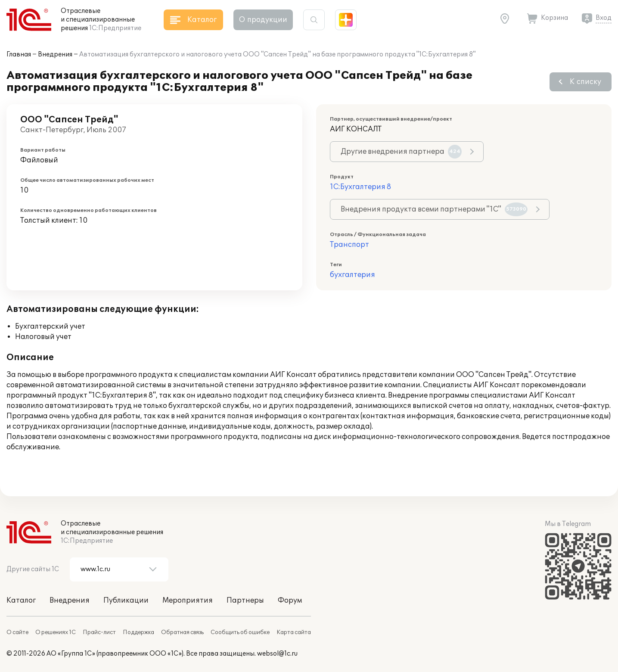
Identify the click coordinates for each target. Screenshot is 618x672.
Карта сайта (294, 632)
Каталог (21, 600)
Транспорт (349, 245)
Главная (19, 54)
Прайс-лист (99, 632)
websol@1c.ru (277, 654)
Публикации (126, 600)
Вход (604, 18)
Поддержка (138, 632)
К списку (585, 82)
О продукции (263, 20)
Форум (290, 600)
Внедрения (55, 54)
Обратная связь (182, 632)
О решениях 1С (56, 632)
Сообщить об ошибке (240, 632)
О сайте (17, 632)
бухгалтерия (352, 275)
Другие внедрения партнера (401, 152)
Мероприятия (188, 600)
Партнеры (245, 600)
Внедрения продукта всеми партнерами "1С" (434, 209)
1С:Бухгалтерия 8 (360, 187)
